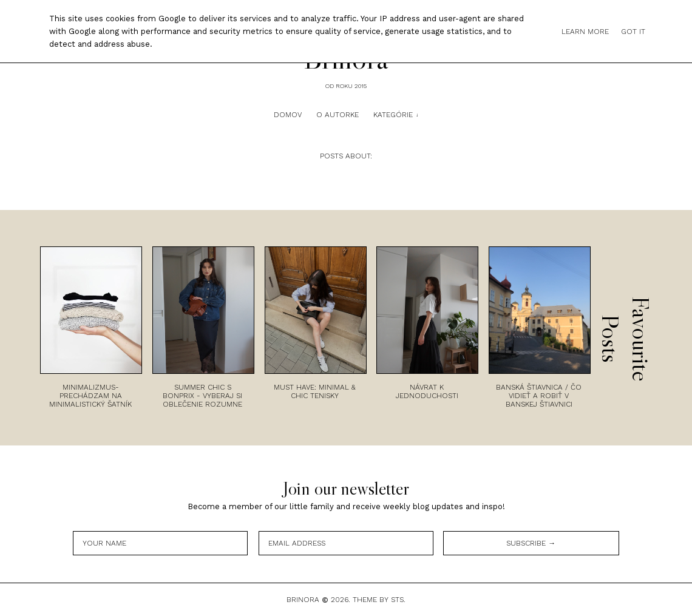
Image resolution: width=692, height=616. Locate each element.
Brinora (303, 600)
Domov (288, 115)
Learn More (585, 32)
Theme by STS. (379, 600)
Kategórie (393, 115)
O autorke (338, 115)
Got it (633, 32)
